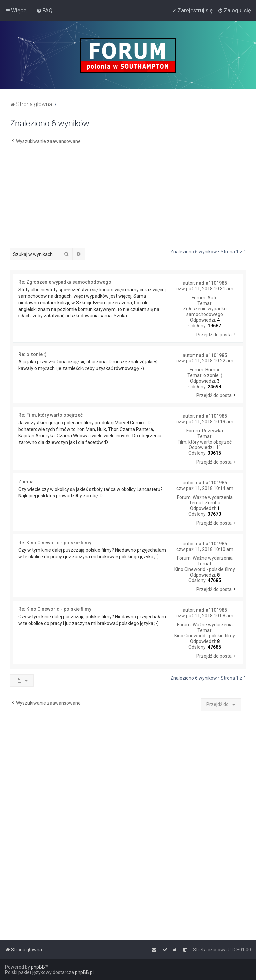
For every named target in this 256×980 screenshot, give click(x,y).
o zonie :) (213, 375)
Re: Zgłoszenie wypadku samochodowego (65, 282)
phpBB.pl (84, 972)
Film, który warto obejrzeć (205, 442)
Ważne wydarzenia (213, 497)
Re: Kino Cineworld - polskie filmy (55, 543)
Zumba (213, 503)
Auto (212, 298)
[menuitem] (44, 10)
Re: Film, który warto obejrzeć (50, 415)
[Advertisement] (128, 198)
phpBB (38, 967)
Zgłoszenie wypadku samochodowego (205, 311)
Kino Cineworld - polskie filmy (205, 569)
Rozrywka (212, 431)
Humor (212, 370)
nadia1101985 (211, 283)
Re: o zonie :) (32, 354)
